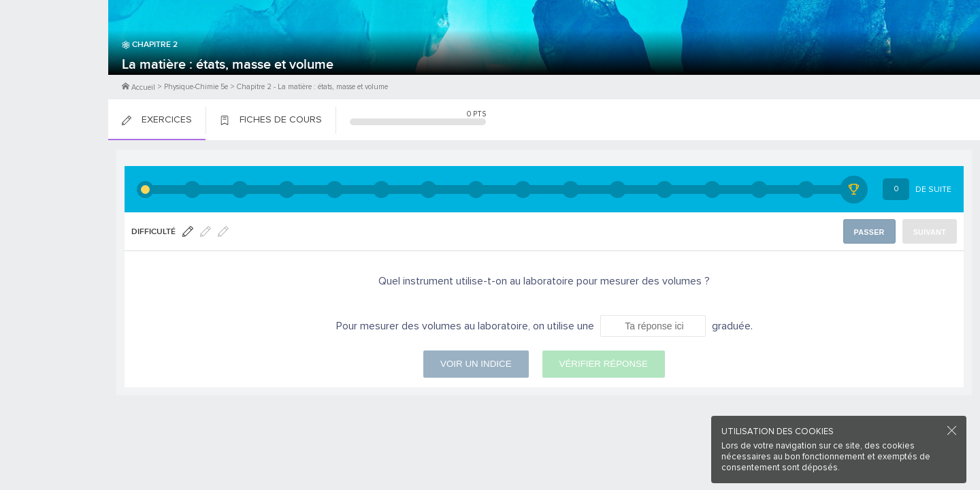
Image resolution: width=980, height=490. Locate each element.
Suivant (931, 232)
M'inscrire (54, 62)
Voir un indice (476, 364)
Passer (872, 232)
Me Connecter (54, 82)
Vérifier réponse (604, 364)
